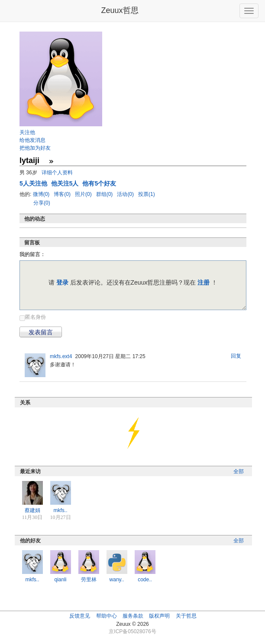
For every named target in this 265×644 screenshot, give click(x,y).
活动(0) (126, 194)
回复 (236, 356)
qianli (60, 580)
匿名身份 (36, 317)
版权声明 (159, 616)
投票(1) (147, 194)
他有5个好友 (99, 183)
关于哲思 (186, 616)
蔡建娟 (32, 510)
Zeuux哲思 (120, 10)
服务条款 (133, 616)
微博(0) (42, 194)
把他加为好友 (35, 148)
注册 (204, 282)
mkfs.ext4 (61, 356)
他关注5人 (66, 183)
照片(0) (84, 194)
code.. (145, 580)
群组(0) (105, 194)
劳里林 (89, 580)
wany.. (117, 580)
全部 (239, 471)
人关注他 (34, 183)
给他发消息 (32, 140)
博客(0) (63, 194)
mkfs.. (61, 510)
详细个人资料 (57, 173)
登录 (62, 282)
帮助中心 (107, 616)
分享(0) (42, 203)
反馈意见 (80, 616)
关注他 (27, 132)
